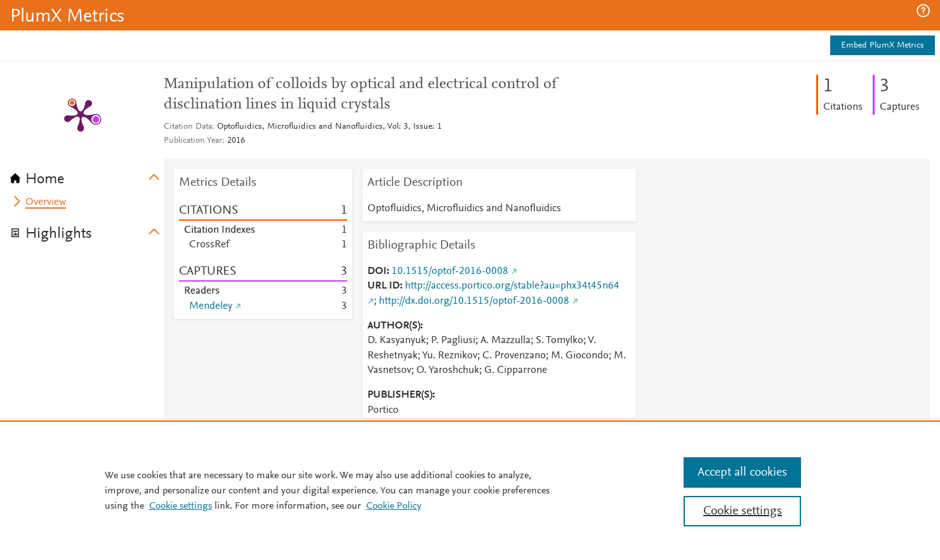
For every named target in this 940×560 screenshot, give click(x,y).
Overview (46, 202)
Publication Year (193, 141)
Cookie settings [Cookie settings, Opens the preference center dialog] (743, 511)
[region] (470, 490)
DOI (377, 271)
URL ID (384, 286)
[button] (923, 11)
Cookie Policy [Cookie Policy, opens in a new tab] (394, 506)
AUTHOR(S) (394, 326)
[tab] (87, 175)
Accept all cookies (742, 472)
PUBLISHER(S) (400, 395)
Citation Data (188, 127)
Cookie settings (181, 506)
